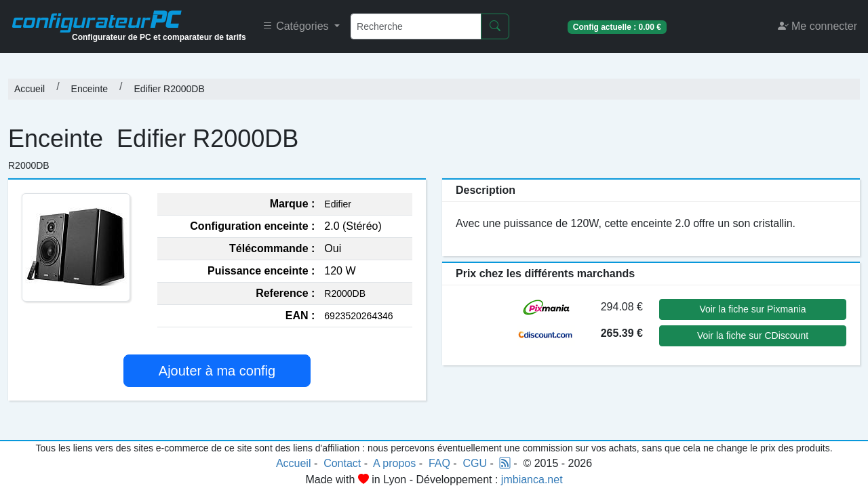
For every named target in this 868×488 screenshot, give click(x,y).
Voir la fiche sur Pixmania (752, 309)
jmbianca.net (532, 480)
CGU (475, 463)
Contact (342, 463)
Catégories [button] (297, 26)
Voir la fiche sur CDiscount (753, 335)
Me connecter (817, 26)
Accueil (29, 89)
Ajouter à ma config (217, 371)
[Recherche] (416, 26)
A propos (394, 463)
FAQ (439, 463)
